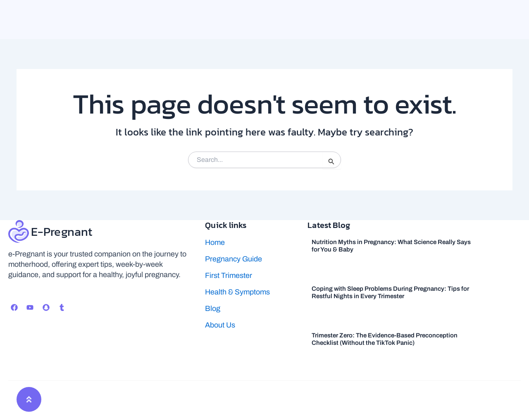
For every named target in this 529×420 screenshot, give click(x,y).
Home (215, 242)
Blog (213, 308)
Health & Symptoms (237, 292)
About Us (220, 325)
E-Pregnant (63, 231)
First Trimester (229, 275)
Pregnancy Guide (234, 259)
